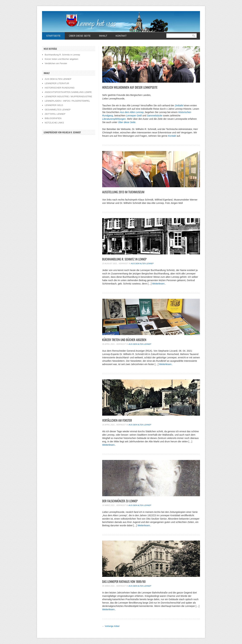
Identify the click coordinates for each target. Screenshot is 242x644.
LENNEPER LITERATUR (57, 83)
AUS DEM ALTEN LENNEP (58, 79)
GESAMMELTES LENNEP (58, 110)
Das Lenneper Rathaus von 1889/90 (124, 582)
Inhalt (103, 36)
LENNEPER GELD (54, 105)
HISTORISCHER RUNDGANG (60, 88)
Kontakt (121, 36)
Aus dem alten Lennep (142, 263)
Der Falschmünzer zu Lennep (120, 501)
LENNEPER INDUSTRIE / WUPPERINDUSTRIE (68, 96)
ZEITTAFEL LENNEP (55, 114)
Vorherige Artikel (111, 626)
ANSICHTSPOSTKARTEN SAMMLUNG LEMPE (68, 92)
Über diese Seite (80, 36)
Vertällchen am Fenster (117, 420)
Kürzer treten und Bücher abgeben (124, 340)
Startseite (53, 36)
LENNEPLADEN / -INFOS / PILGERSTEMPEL (67, 101)
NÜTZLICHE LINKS (54, 123)
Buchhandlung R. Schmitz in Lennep (124, 259)
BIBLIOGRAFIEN (53, 118)
